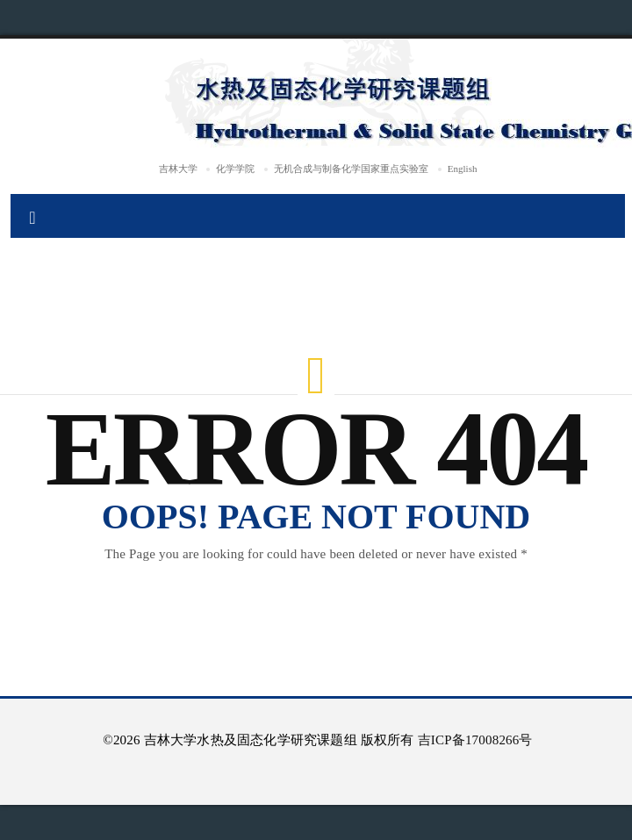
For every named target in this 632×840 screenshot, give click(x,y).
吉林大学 (178, 169)
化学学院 (235, 169)
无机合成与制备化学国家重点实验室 (351, 169)
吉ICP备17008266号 (475, 740)
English (463, 169)
